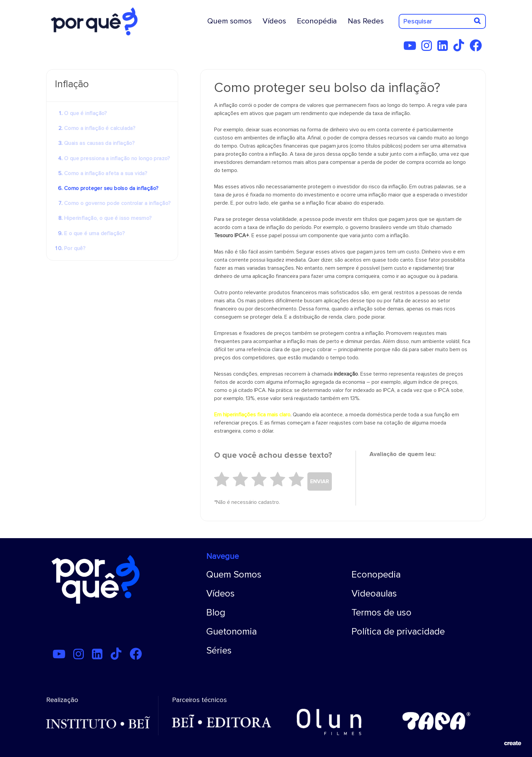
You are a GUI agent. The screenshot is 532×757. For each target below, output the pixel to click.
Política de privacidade (398, 631)
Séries (219, 650)
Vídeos (274, 21)
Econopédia (317, 21)
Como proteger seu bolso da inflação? (111, 188)
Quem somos (230, 21)
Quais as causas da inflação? (99, 143)
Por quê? (75, 248)
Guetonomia (232, 631)
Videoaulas (374, 593)
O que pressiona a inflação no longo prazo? (117, 158)
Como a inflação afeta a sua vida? (106, 173)
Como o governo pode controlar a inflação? (117, 203)
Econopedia (376, 574)
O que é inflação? (86, 113)
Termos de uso (382, 612)
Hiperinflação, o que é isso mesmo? (108, 218)
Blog (216, 612)
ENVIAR (320, 481)
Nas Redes (366, 21)
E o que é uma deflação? (94, 233)
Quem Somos (234, 574)
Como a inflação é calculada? (100, 128)
